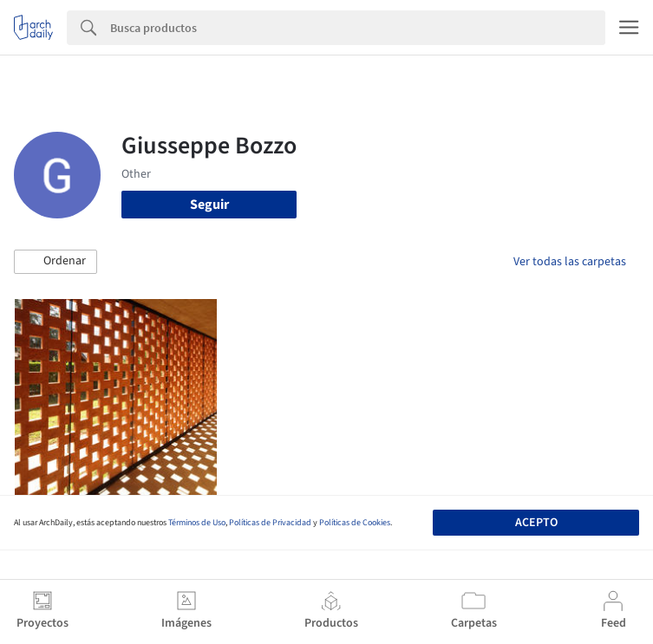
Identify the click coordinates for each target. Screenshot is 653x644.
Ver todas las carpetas (570, 262)
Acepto (536, 523)
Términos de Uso (197, 523)
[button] (56, 262)
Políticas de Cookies (355, 523)
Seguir (209, 205)
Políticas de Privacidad (270, 523)
